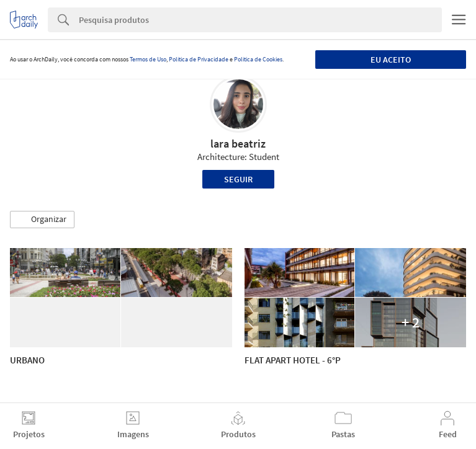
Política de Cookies (258, 59)
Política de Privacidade (199, 59)
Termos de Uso (148, 59)
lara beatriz (238, 144)
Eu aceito (391, 60)
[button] (42, 220)
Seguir (238, 179)
